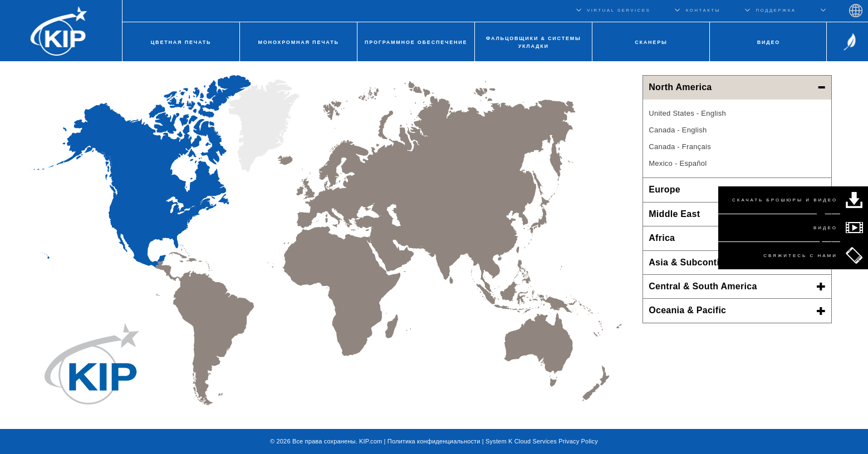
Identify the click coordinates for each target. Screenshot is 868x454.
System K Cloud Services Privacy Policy (542, 441)
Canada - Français (680, 147)
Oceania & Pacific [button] (737, 310)
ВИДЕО (825, 228)
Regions (856, 10)
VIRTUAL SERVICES (619, 10)
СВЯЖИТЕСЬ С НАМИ (800, 256)
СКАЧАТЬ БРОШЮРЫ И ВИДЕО (785, 200)
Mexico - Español (678, 163)
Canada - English (678, 130)
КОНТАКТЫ (703, 10)
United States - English (687, 113)
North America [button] (737, 87)
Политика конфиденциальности (434, 441)
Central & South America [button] (737, 286)
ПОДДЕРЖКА (776, 10)
